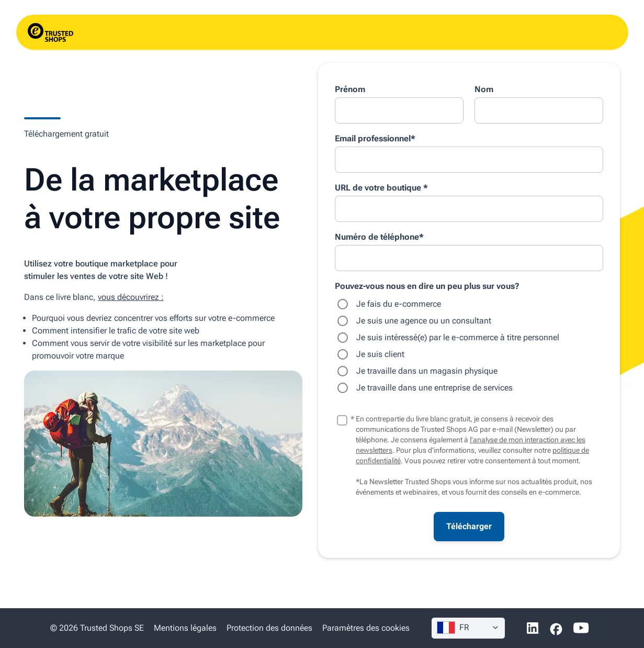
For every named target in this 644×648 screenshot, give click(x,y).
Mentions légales (185, 628)
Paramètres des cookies (366, 628)
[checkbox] (469, 346)
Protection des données (269, 628)
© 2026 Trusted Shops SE (97, 628)
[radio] (469, 304)
